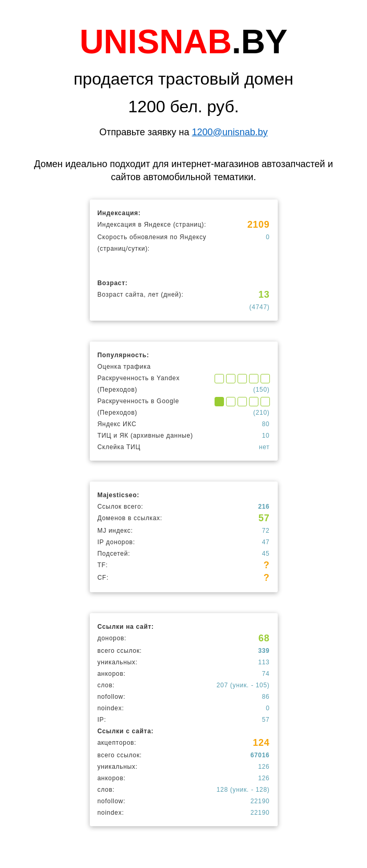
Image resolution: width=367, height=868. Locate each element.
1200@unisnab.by (229, 132)
